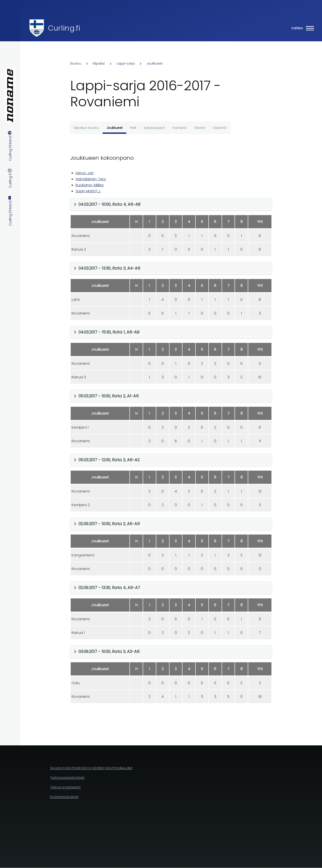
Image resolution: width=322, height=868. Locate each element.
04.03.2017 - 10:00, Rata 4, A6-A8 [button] (109, 204)
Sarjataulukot (154, 128)
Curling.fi (64, 28)
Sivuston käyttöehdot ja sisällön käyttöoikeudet (91, 768)
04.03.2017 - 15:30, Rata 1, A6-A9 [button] (109, 332)
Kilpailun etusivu (86, 128)
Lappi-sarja (126, 63)
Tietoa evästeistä (65, 787)
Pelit (133, 128)
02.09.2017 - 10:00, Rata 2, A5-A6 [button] (109, 524)
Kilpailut (99, 63)
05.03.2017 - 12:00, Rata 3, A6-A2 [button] (109, 460)
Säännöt (220, 128)
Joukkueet (155, 63)
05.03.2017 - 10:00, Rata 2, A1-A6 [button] (109, 396)
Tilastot (200, 128)
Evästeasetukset (64, 797)
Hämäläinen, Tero (91, 179)
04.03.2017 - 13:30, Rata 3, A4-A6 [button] (109, 268)
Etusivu (76, 63)
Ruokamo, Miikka (90, 185)
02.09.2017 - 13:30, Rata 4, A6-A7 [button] (109, 588)
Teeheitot (179, 128)
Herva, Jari (85, 173)
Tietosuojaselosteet (67, 778)
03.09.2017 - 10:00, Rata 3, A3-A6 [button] (109, 651)
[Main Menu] (301, 28)
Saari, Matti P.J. (88, 191)
